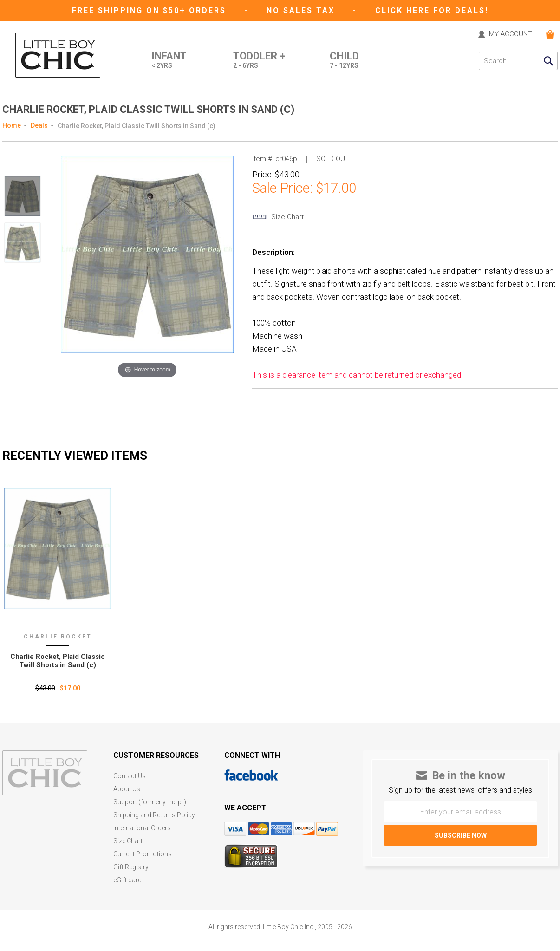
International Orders (142, 828)
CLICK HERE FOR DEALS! (432, 10)
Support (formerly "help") (150, 802)
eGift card (127, 880)
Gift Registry (131, 867)
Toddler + (259, 61)
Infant (169, 61)
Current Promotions (143, 854)
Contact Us (130, 776)
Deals (39, 125)
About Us (127, 789)
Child (344, 61)
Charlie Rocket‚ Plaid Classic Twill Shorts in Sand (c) (58, 661)
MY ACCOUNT (511, 34)
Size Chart (128, 841)
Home (12, 125)
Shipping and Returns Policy (154, 815)
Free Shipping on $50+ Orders (151, 10)
